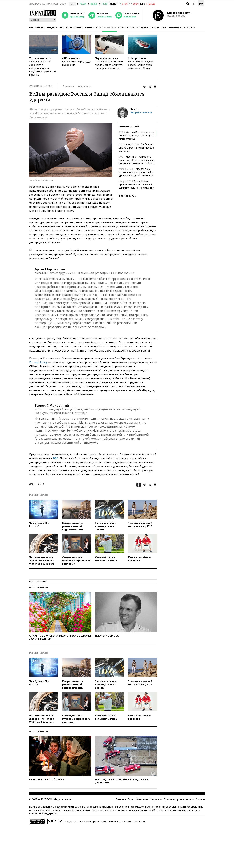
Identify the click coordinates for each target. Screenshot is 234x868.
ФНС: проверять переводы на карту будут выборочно (77, 62)
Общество (128, 28)
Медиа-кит (156, 799)
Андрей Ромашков (141, 112)
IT (191, 28)
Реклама (121, 799)
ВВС (56, 458)
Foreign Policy (38, 362)
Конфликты (84, 86)
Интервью (36, 28)
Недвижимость (174, 28)
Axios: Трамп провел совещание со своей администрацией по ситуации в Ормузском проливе (137, 186)
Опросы (200, 799)
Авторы (190, 799)
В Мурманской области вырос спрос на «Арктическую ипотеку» (136, 148)
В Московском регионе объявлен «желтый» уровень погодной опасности (136, 172)
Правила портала (174, 799)
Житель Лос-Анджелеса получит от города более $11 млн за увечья (136, 135)
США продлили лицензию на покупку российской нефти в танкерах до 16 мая (140, 63)
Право (144, 28)
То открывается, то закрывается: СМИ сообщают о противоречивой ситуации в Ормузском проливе (43, 66)
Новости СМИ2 (38, 581)
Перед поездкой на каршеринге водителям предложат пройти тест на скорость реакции (109, 63)
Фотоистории (38, 588)
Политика (110, 28)
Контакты (142, 799)
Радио (131, 799)
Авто (156, 28)
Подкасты (54, 28)
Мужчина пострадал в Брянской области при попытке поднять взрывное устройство (137, 160)
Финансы (92, 28)
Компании (73, 28)
